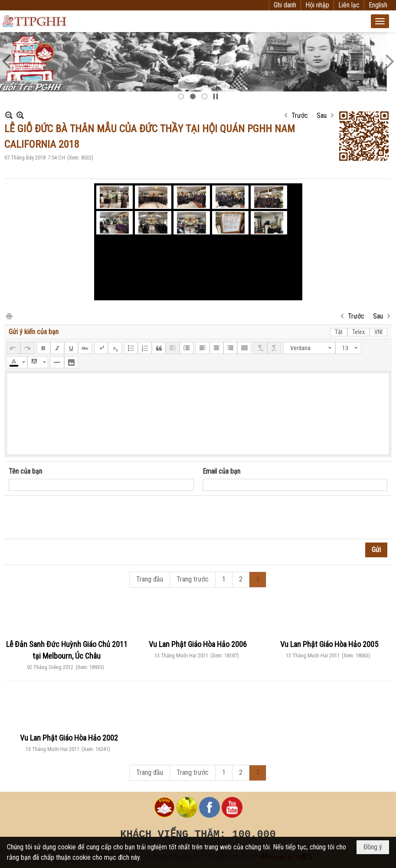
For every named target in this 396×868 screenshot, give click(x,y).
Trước (300, 115)
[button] (380, 21)
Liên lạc (349, 5)
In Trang (9, 316)
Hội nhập (317, 5)
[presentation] (75, 517)
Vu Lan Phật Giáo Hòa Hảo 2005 (329, 644)
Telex (358, 332)
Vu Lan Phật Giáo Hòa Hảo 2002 (69, 738)
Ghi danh (285, 5)
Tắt (339, 332)
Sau (322, 115)
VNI (378, 332)
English (378, 5)
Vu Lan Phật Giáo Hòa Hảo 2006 (198, 644)
